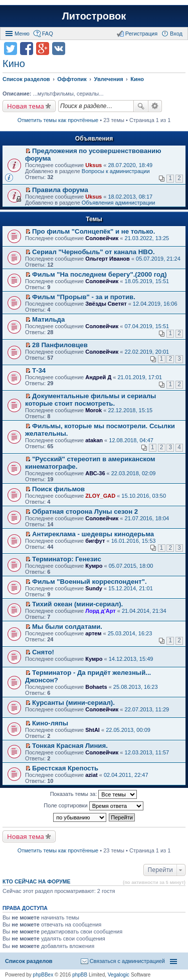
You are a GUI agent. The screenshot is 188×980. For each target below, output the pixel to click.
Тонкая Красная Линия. (70, 746)
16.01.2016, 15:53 (134, 541)
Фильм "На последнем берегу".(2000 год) (100, 274)
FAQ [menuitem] (48, 34)
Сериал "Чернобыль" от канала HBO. (93, 252)
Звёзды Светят (106, 304)
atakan (94, 440)
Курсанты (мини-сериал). (73, 703)
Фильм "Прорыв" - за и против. (84, 297)
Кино (14, 64)
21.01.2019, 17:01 (140, 377)
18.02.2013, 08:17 (130, 197)
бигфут (95, 541)
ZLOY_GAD (100, 496)
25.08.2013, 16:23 (136, 687)
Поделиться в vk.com (59, 49)
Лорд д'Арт (100, 611)
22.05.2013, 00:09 (128, 730)
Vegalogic (119, 975)
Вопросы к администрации (116, 171)
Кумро (94, 566)
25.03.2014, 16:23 (130, 633)
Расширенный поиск (155, 106)
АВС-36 (95, 473)
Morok (93, 410)
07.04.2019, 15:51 (147, 326)
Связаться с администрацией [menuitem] (127, 961)
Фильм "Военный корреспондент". (89, 582)
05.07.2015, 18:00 (131, 566)
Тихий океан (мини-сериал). (77, 604)
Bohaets (96, 687)
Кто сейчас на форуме (37, 881)
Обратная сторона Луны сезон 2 (85, 512)
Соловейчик (102, 238)
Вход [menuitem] (176, 34)
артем (93, 633)
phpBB (80, 975)
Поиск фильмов (58, 489)
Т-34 (39, 370)
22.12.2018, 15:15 (130, 410)
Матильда (48, 319)
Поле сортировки (93, 806)
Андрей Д (98, 377)
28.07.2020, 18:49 (130, 165)
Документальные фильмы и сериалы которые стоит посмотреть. (90, 400)
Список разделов (29, 961)
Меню (22, 34)
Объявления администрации (119, 203)
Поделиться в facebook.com (27, 49)
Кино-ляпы (50, 723)
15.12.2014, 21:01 (131, 588)
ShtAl (92, 730)
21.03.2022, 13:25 (147, 238)
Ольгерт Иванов (108, 259)
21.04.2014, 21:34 (144, 611)
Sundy (94, 588)
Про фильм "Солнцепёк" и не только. (93, 231)
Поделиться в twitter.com (11, 49)
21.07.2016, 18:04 (147, 518)
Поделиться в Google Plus (43, 49)
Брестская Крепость (65, 768)
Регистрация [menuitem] (141, 34)
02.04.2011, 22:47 (126, 775)
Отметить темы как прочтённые (58, 120)
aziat (91, 775)
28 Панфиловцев (60, 345)
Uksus (93, 165)
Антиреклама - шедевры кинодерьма (93, 534)
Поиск (141, 106)
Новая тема (26, 106)
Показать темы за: (94, 794)
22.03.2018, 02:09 (134, 473)
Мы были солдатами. (67, 627)
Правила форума (60, 190)
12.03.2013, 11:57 (147, 752)
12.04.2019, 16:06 (155, 304)
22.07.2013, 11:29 (147, 709)
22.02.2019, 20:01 (147, 352)
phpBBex (43, 975)
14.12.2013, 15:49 (131, 659)
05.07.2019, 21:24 (158, 259)
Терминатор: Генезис (67, 559)
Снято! (43, 652)
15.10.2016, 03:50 (144, 496)
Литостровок (94, 16)
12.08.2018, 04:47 (131, 440)
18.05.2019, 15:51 (147, 281)
